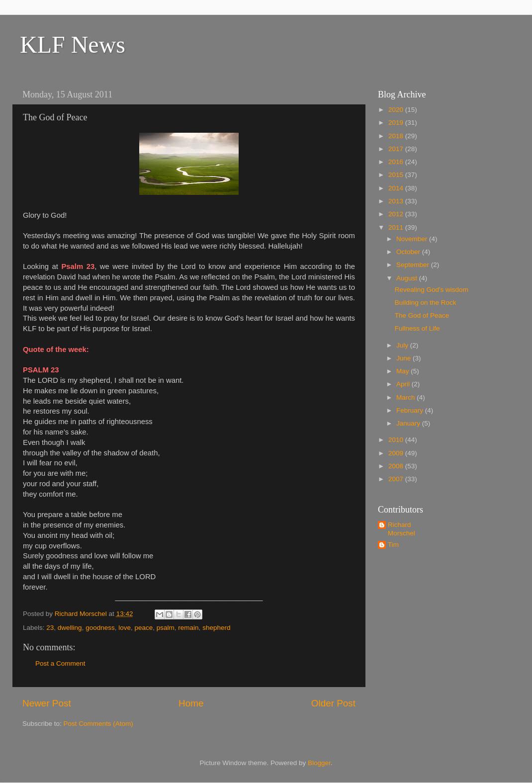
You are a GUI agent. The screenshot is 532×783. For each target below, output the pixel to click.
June (404, 358)
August (408, 278)
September (414, 265)
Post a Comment (60, 663)
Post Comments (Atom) (98, 724)
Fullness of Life (417, 328)
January (409, 423)
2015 (397, 175)
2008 (397, 466)
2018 (397, 136)
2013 (397, 201)
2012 (397, 214)
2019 (397, 123)
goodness (100, 628)
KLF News (73, 44)
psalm (166, 628)
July (403, 345)
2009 (397, 453)
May (403, 371)
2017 (397, 149)
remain (188, 628)
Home (191, 703)
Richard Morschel (401, 529)
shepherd (216, 628)
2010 (397, 440)
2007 (397, 479)
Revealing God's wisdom (432, 290)
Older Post (333, 703)
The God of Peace (422, 315)
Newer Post (47, 703)
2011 (397, 227)
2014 (397, 188)
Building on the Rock (426, 303)
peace (144, 628)
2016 (397, 162)
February (411, 410)
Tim (393, 545)
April (404, 384)
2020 (397, 110)
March (406, 397)
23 (50, 628)
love (125, 628)
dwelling (70, 628)
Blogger (319, 763)
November (413, 239)
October (409, 252)
